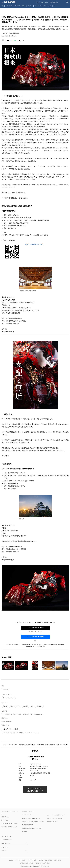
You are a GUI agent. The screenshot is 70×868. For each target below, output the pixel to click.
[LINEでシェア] (15, 40)
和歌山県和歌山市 (7, 714)
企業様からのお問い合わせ (26, 863)
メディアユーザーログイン (35, 628)
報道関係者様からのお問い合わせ (53, 860)
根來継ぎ (26, 706)
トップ (4, 745)
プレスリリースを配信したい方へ (10, 827)
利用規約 (40, 860)
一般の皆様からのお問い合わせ (43, 863)
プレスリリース (13, 745)
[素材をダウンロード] (20, 40)
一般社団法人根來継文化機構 (27, 745)
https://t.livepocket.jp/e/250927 (34, 244)
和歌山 (5, 706)
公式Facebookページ (7, 840)
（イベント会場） (18, 714)
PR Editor (25, 831)
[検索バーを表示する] (67, 2)
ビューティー (38, 6)
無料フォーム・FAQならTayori (55, 818)
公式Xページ (5, 847)
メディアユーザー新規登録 (35, 637)
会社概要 (11, 860)
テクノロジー (9, 6)
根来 (11, 706)
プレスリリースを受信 (42, 2)
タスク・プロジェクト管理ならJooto (56, 815)
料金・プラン (5, 820)
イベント (5, 689)
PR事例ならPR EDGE (52, 822)
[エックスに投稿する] (8, 40)
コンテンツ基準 (32, 860)
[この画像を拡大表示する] (8, 666)
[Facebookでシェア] (11, 40)
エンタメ (30, 6)
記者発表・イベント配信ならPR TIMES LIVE (33, 822)
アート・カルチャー (9, 698)
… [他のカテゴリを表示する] (54, 5)
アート (18, 706)
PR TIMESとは (5, 817)
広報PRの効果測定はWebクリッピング (32, 828)
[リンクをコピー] (23, 40)
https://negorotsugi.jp (7, 721)
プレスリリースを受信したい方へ (10, 824)
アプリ (24, 6)
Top (3, 6)
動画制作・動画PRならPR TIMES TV (31, 818)
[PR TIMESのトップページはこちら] (10, 2)
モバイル (17, 6)
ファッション (48, 6)
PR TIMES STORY (26, 815)
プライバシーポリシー (21, 860)
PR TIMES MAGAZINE (27, 825)
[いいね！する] (3, 40)
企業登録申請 (54, 2)
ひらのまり (39, 706)
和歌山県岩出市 (28, 714)
